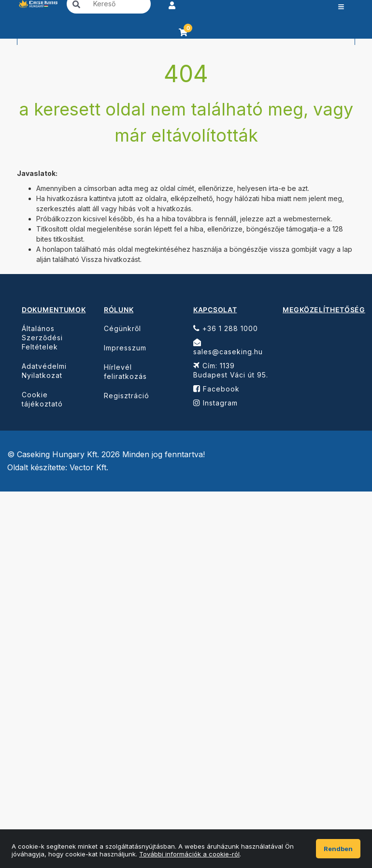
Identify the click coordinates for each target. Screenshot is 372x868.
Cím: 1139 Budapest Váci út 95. (231, 370)
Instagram (215, 403)
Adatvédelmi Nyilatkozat (44, 371)
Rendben (338, 849)
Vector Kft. (89, 468)
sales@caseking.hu (228, 347)
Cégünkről (122, 328)
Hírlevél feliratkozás (125, 372)
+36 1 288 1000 (226, 328)
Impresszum (125, 348)
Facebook (216, 389)
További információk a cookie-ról (189, 854)
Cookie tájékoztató (42, 399)
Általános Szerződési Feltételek (42, 338)
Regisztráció (127, 396)
